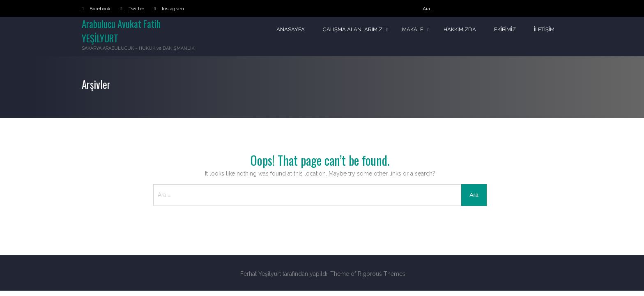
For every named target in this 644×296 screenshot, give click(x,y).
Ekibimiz (505, 29)
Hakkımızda (459, 29)
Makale (412, 29)
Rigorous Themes (382, 274)
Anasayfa (290, 29)
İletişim (544, 29)
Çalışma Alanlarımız (352, 29)
